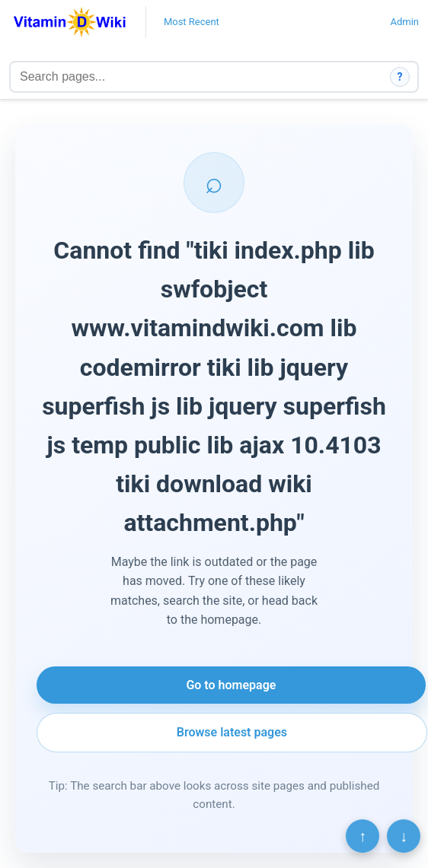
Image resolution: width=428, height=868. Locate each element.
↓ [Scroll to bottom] (404, 836)
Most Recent (192, 22)
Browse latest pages (232, 732)
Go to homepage (231, 685)
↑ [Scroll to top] (363, 836)
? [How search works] (400, 77)
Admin (404, 22)
